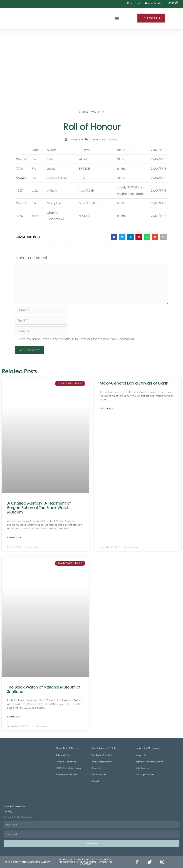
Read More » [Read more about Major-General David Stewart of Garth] (106, 409)
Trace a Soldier (99, 775)
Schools (95, 781)
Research (96, 768)
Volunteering (142, 768)
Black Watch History (102, 762)
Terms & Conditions (66, 762)
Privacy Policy (63, 755)
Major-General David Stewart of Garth (134, 383)
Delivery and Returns (67, 775)
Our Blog (8, 811)
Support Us (141, 755)
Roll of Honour (110, 140)
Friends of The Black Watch (149, 762)
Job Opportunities (145, 775)
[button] (117, 18)
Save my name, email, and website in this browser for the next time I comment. (77, 339)
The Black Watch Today (103, 755)
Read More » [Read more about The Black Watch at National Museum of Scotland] (14, 717)
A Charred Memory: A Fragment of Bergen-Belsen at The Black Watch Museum (39, 508)
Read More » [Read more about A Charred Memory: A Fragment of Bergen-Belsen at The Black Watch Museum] (14, 537)
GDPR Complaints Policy (69, 768)
